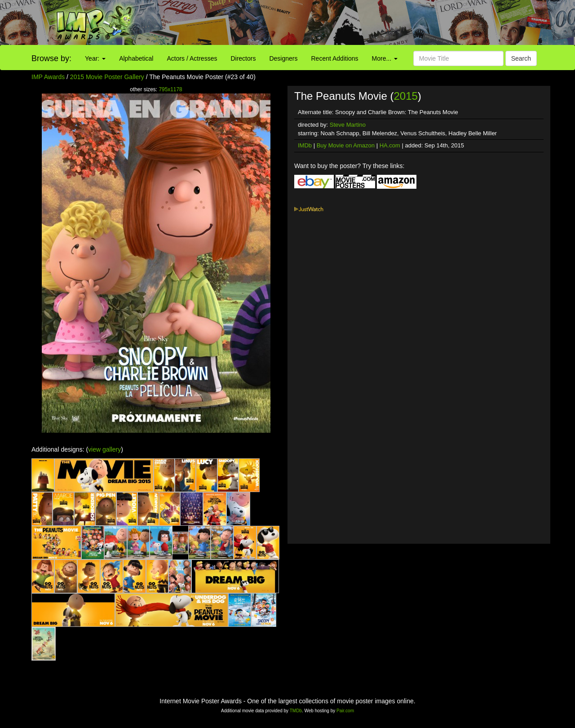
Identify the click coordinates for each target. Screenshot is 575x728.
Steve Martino (348, 125)
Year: (95, 58)
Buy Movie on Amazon (346, 145)
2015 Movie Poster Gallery (107, 77)
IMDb (305, 145)
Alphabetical (136, 58)
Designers (283, 58)
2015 (405, 96)
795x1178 (170, 89)
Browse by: (51, 58)
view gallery (104, 449)
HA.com (390, 145)
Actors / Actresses (192, 58)
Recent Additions (335, 58)
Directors (243, 58)
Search (521, 58)
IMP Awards (48, 77)
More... (385, 58)
